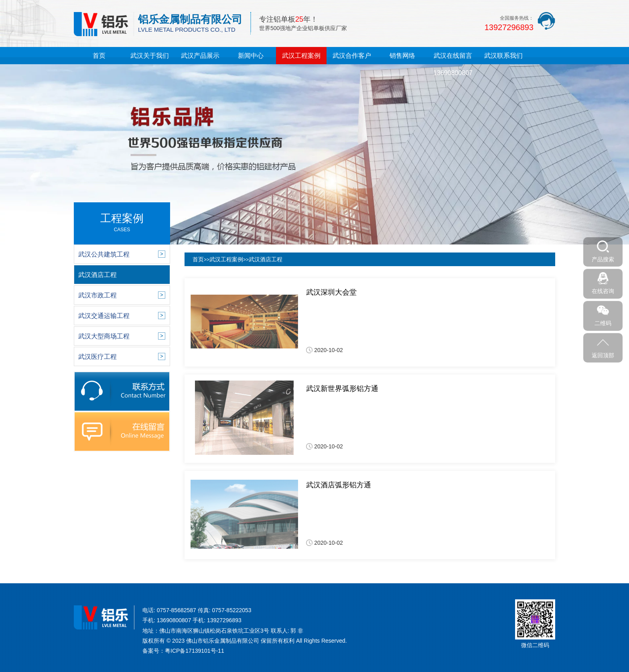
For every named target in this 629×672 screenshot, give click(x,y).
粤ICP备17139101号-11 (195, 651)
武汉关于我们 (150, 56)
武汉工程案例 (301, 56)
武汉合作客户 (352, 56)
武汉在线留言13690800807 (453, 64)
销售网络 (402, 56)
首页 (99, 56)
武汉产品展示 (200, 56)
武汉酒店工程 (266, 259)
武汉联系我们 (503, 56)
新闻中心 (251, 56)
